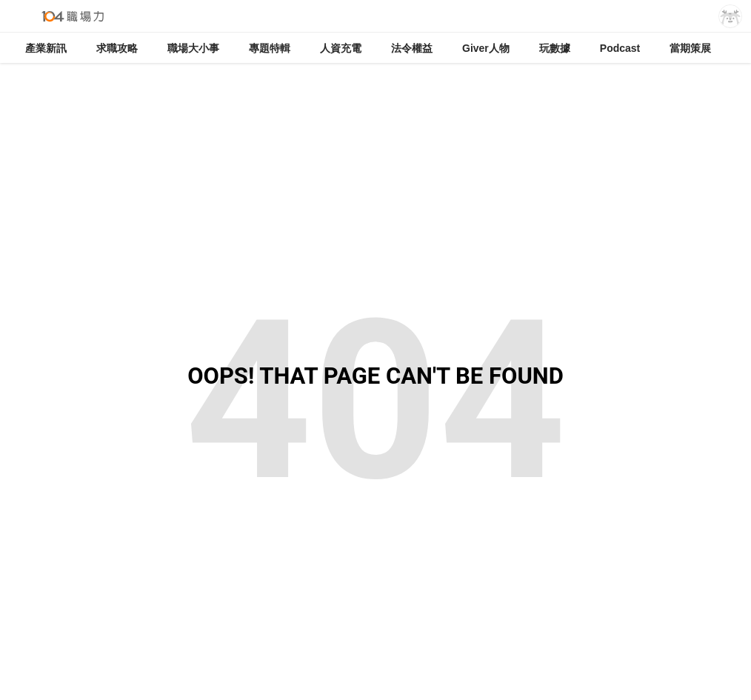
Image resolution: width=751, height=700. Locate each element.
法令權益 (412, 48)
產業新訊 (46, 48)
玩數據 (555, 48)
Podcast (620, 48)
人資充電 (341, 48)
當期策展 (690, 48)
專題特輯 (270, 48)
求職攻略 (117, 48)
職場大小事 (193, 48)
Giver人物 (486, 48)
